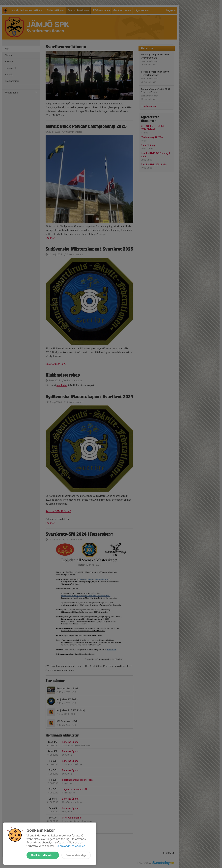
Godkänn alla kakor (43, 855)
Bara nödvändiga (76, 855)
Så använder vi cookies (70, 846)
